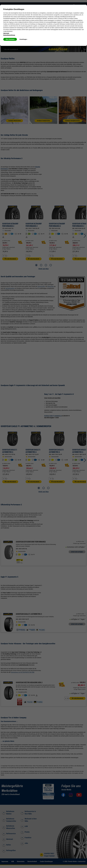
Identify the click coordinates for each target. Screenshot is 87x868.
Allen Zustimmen (10, 39)
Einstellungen (24, 39)
